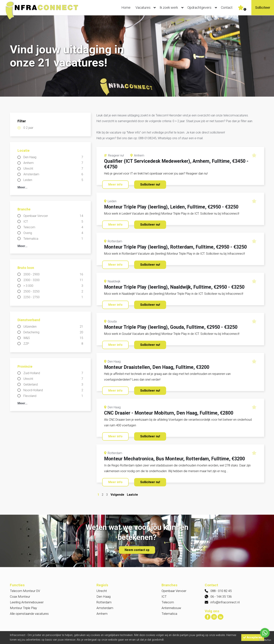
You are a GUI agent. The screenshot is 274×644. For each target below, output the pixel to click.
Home (126, 8)
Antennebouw (171, 608)
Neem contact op (137, 550)
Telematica (53, 239)
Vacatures (146, 8)
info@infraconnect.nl (225, 602)
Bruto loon (26, 268)
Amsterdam (53, 174)
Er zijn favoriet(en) (245, 9)
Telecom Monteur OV (25, 591)
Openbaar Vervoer (53, 216)
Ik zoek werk (172, 8)
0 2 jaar (28, 128)
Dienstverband (29, 320)
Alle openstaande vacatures (29, 614)
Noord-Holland (53, 390)
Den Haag (53, 157)
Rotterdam (104, 602)
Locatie (23, 151)
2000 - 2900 (53, 274)
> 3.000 (53, 286)
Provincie (25, 366)
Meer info (115, 185)
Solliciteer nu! (150, 185)
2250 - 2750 (53, 297)
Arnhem (53, 163)
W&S (53, 338)
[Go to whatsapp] (265, 633)
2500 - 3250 (53, 292)
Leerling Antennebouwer (27, 602)
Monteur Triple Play (23, 608)
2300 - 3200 (53, 280)
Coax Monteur (20, 597)
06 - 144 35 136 (221, 597)
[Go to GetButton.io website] (265, 640)
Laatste (132, 495)
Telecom (53, 227)
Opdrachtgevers (203, 8)
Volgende (117, 495)
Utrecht (53, 169)
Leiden (53, 180)
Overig (53, 233)
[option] (137, 56)
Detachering (53, 332)
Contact (227, 8)
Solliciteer (263, 8)
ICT (53, 222)
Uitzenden (53, 327)
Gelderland (53, 385)
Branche (24, 209)
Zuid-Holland (53, 373)
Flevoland (53, 396)
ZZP (53, 344)
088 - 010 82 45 (221, 591)
